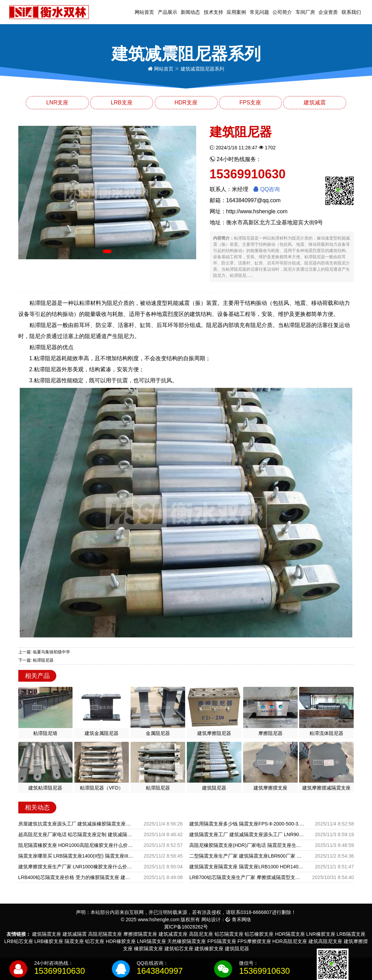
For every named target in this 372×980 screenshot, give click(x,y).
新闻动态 (190, 12)
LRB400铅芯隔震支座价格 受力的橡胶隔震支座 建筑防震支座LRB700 (76, 877)
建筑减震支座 (173, 934)
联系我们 (351, 12)
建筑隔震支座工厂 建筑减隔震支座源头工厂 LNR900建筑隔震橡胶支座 (247, 834)
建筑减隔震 (75, 934)
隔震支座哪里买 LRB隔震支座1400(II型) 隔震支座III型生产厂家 (76, 856)
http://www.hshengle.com (257, 211)
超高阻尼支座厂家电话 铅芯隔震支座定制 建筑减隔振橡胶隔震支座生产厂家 (76, 834)
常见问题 (259, 12)
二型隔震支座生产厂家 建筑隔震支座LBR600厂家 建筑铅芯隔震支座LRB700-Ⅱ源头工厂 (247, 856)
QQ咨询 (266, 189)
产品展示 (168, 12)
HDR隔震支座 (290, 934)
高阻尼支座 (201, 934)
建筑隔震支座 (47, 934)
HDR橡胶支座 (121, 941)
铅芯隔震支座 (229, 934)
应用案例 (236, 12)
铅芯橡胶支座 (259, 934)
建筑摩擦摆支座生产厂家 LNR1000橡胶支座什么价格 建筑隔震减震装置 (76, 867)
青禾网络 (238, 920)
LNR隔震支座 (152, 941)
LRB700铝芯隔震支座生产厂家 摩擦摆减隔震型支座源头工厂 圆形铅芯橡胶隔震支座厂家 (247, 877)
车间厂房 (305, 12)
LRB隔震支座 (351, 934)
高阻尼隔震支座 (105, 934)
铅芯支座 (95, 941)
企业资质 (328, 12)
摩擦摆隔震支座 (140, 934)
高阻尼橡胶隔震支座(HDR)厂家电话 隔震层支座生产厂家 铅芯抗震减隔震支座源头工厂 (247, 845)
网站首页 (144, 12)
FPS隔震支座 (222, 941)
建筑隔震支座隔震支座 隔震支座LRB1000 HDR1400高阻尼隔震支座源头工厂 (247, 867)
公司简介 (282, 12)
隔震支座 (74, 941)
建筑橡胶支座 (209, 949)
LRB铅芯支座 (18, 941)
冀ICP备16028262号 (186, 927)
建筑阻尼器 (237, 949)
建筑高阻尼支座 (325, 941)
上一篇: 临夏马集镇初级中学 (44, 652)
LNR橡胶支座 (321, 934)
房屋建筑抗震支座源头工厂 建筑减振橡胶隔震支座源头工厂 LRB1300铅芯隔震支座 (76, 824)
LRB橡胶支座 (49, 941)
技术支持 (213, 12)
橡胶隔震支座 (149, 949)
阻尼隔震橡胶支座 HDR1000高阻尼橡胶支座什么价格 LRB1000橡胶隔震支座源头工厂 (76, 845)
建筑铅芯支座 (179, 949)
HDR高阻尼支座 (290, 941)
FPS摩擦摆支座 (254, 941)
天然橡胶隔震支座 (187, 941)
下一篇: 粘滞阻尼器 (36, 660)
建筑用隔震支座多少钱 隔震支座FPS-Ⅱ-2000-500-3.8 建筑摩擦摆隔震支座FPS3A (247, 824)
